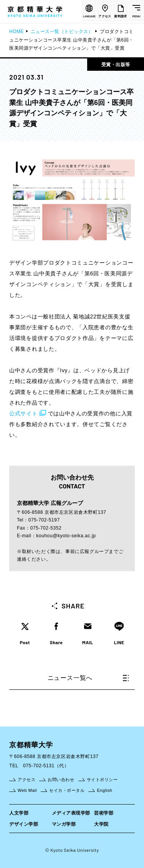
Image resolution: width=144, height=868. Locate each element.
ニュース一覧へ (88, 678)
